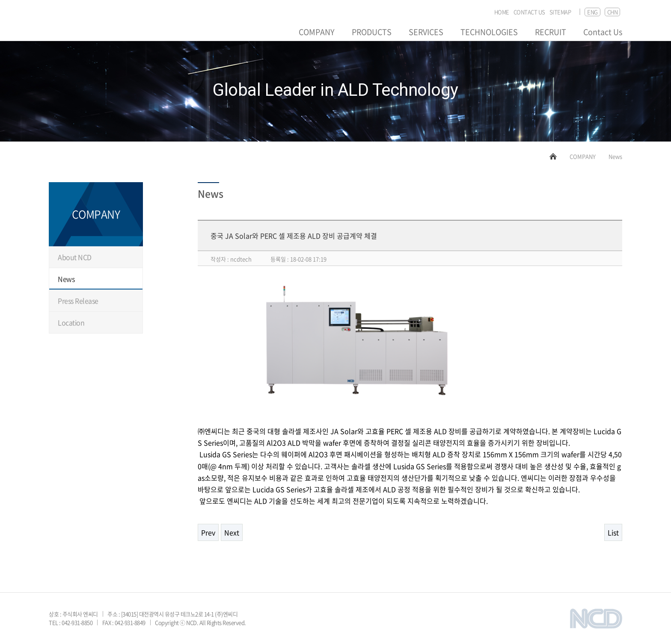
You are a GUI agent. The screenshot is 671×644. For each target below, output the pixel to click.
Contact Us (603, 32)
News (66, 279)
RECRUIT (551, 32)
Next (232, 532)
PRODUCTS (372, 32)
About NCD (75, 257)
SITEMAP (560, 12)
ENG (592, 12)
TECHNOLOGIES (489, 32)
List (613, 532)
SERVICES (426, 32)
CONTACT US (529, 12)
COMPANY (317, 32)
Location (71, 322)
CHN (613, 12)
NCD (75, 25)
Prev (208, 532)
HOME (502, 12)
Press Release (78, 301)
